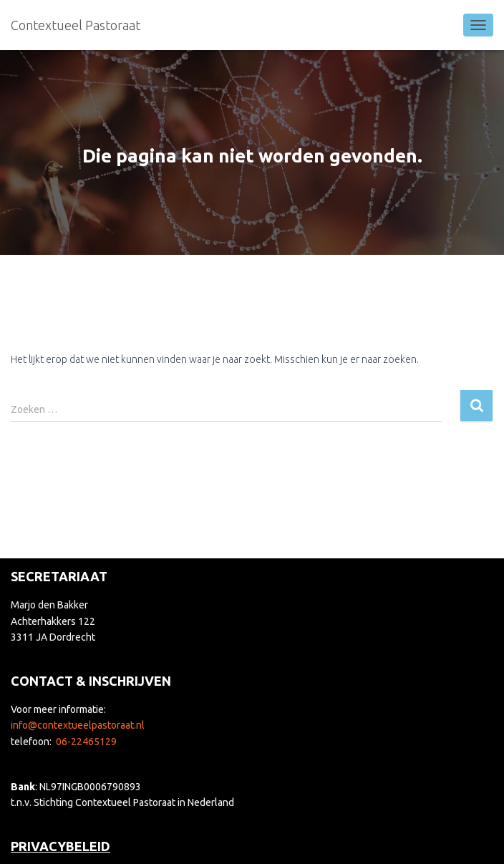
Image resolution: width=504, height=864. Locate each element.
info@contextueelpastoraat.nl (78, 725)
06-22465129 (86, 742)
